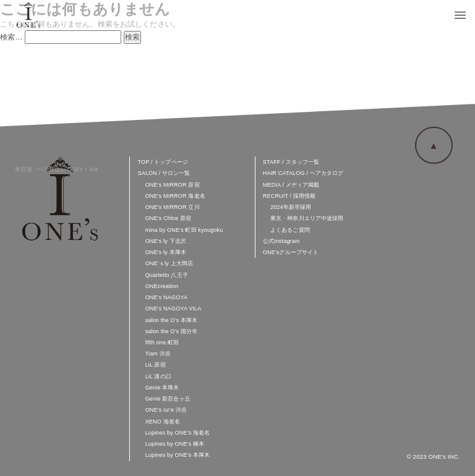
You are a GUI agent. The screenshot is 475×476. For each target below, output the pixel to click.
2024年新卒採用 (291, 207)
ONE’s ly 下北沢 (166, 241)
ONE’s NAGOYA (166, 297)
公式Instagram (281, 241)
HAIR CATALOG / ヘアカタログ (303, 173)
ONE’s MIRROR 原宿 (173, 185)
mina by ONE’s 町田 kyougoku (184, 230)
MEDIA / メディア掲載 (291, 185)
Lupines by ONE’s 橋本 (175, 444)
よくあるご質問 (290, 230)
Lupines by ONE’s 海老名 (178, 433)
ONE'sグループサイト (291, 252)
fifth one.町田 (162, 342)
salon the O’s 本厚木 (172, 320)
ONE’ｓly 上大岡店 (169, 263)
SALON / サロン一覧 (164, 173)
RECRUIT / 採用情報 (289, 196)
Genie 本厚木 (162, 388)
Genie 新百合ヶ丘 (168, 399)
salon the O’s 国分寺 (172, 331)
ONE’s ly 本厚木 (166, 252)
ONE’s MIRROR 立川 (173, 207)
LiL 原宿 (156, 365)
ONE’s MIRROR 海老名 (175, 196)
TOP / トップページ (163, 162)
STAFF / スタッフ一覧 (291, 162)
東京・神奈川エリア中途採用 (307, 218)
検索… (11, 37)
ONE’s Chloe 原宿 (169, 218)
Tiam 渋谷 (158, 354)
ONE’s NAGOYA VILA (173, 308)
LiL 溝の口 (158, 376)
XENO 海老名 (163, 422)
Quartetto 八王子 (167, 275)
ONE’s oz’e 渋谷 (166, 410)
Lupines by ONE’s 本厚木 (178, 455)
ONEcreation (162, 286)
